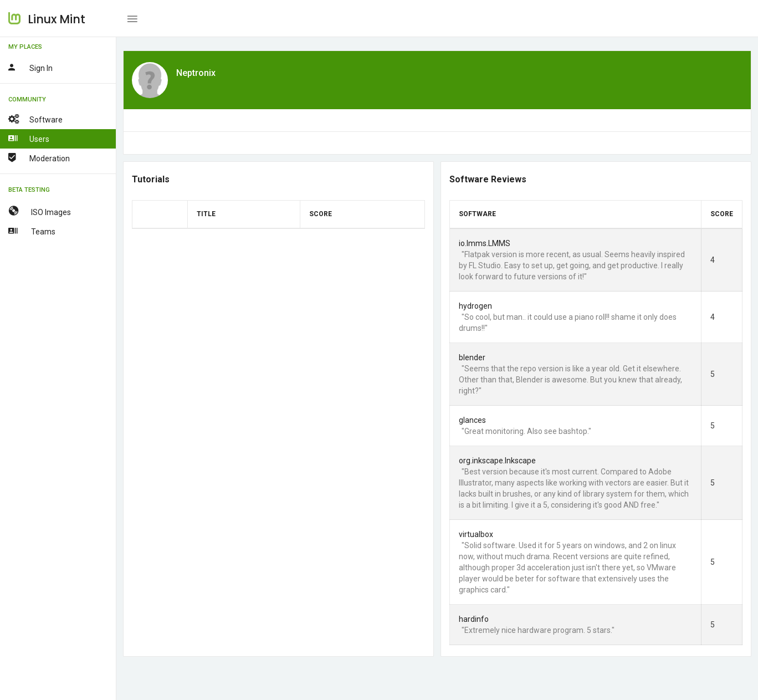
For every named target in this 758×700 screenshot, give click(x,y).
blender (472, 357)
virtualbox (476, 534)
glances (472, 420)
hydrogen (475, 306)
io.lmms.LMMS (485, 243)
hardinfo (474, 619)
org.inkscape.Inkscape (497, 461)
